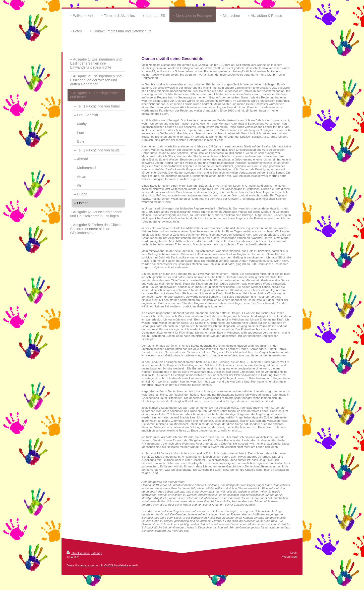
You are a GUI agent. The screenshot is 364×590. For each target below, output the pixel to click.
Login (294, 552)
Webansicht (290, 556)
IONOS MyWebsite (116, 565)
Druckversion (78, 553)
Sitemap (97, 553)
